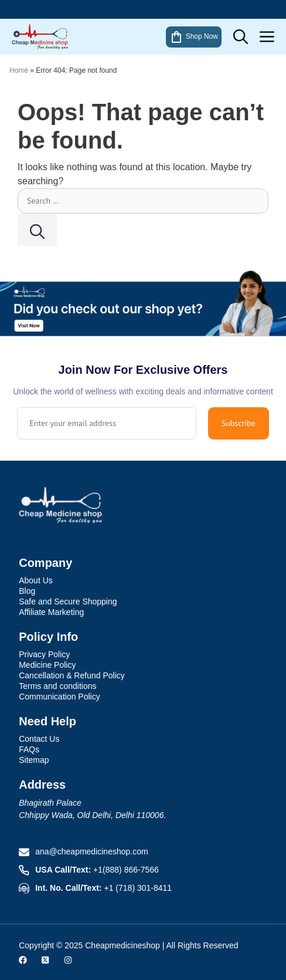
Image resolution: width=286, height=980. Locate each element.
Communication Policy (59, 697)
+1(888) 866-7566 (126, 870)
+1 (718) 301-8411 (138, 888)
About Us (36, 580)
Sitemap (34, 760)
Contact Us (39, 739)
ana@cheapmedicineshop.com (91, 851)
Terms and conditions (57, 686)
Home (19, 70)
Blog (27, 591)
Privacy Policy (44, 654)
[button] (241, 37)
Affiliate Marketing (51, 612)
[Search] (37, 230)
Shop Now (194, 37)
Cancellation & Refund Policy (72, 675)
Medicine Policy (47, 665)
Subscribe (239, 423)
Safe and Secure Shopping (68, 601)
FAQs (29, 749)
